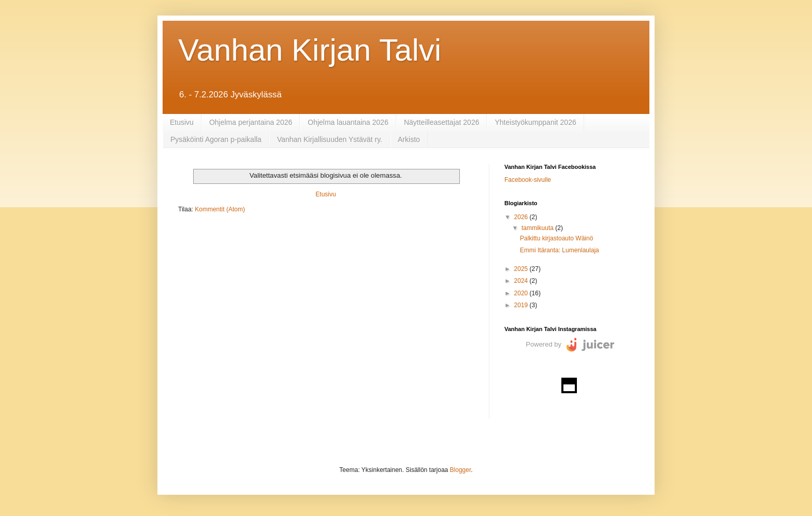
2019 (522, 305)
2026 (522, 217)
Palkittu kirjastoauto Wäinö (556, 238)
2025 (522, 269)
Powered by (543, 344)
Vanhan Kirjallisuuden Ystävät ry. (330, 139)
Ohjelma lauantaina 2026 (348, 122)
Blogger (461, 470)
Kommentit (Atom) (220, 209)
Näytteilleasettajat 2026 (442, 122)
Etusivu (182, 122)
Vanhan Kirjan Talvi (310, 50)
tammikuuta (538, 228)
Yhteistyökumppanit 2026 (535, 122)
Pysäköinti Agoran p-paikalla (216, 139)
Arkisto (409, 139)
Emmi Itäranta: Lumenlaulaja (560, 250)
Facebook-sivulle (528, 180)
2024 (522, 281)
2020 (522, 293)
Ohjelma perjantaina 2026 (251, 122)
